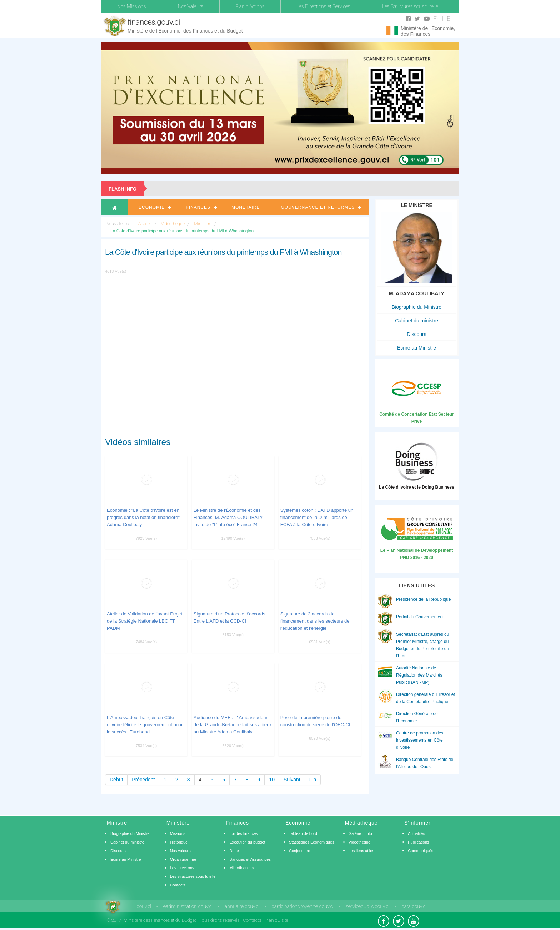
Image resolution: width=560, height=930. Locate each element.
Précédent (143, 780)
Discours (416, 334)
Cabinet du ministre (417, 321)
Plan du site (276, 920)
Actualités (416, 833)
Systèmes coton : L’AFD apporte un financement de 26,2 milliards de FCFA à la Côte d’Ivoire (317, 517)
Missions (178, 833)
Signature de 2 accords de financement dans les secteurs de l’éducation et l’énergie (315, 621)
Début (116, 780)
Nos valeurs (180, 851)
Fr (436, 19)
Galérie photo (360, 833)
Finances (198, 207)
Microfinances (241, 868)
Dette (234, 851)
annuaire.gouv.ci (242, 906)
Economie (152, 207)
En (450, 19)
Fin (313, 780)
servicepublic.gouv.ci (367, 906)
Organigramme (183, 859)
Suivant (292, 780)
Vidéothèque (360, 842)
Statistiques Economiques (312, 842)
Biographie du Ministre (417, 307)
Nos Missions (132, 6)
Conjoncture (299, 851)
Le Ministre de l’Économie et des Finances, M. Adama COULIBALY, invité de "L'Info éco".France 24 (229, 517)
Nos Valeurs (191, 6)
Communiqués (421, 851)
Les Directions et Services (323, 6)
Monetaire (246, 207)
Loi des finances (244, 833)
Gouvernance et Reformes (318, 207)
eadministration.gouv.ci (188, 906)
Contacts (178, 885)
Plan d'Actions (250, 6)
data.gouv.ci (414, 906)
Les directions (182, 868)
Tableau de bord (303, 833)
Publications (418, 842)
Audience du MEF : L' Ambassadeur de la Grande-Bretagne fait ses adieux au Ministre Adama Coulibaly (233, 725)
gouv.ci (144, 906)
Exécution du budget (247, 842)
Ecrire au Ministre (417, 348)
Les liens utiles (361, 851)
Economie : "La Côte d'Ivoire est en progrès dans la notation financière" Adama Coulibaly (143, 517)
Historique (179, 842)
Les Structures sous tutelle (410, 6)
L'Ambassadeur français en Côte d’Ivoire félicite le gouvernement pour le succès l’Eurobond (145, 725)
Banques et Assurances (250, 859)
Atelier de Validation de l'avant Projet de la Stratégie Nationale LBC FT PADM (144, 621)
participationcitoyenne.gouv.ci (302, 906)
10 (272, 780)
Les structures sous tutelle (193, 876)
